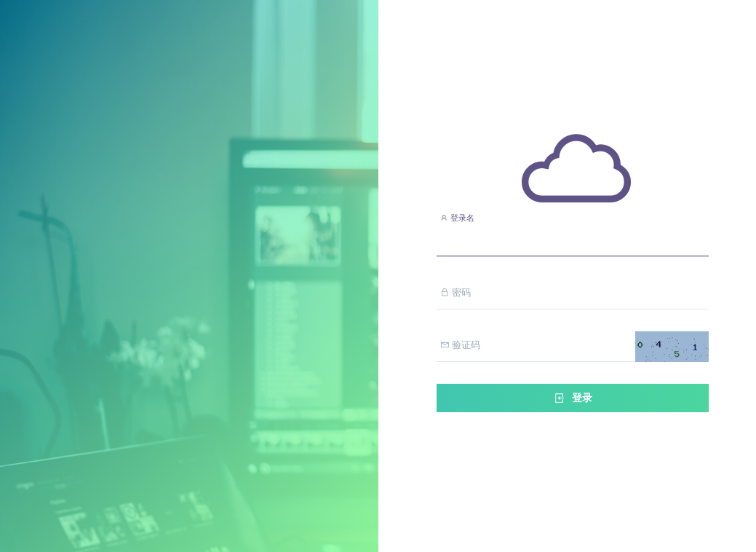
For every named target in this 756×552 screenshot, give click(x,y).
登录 (573, 398)
